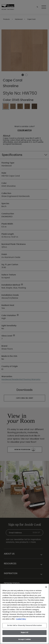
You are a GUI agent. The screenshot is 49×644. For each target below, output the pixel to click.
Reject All (24, 633)
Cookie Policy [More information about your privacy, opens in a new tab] (21, 619)
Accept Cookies (25, 639)
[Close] (46, 587)
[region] (24, 614)
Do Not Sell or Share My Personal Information (25, 626)
